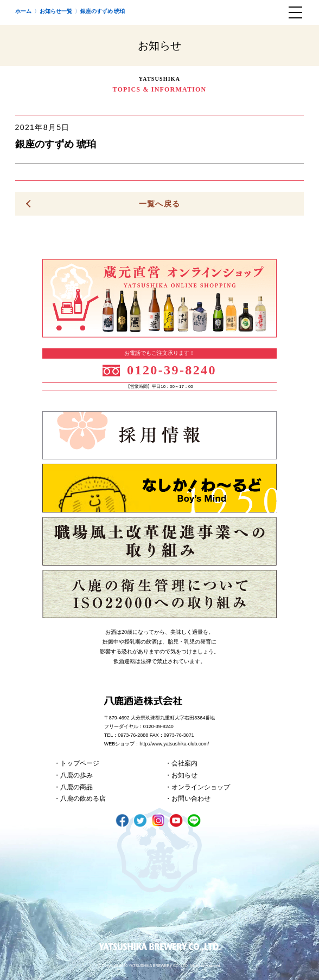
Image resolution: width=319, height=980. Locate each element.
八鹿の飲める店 (83, 799)
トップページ (80, 763)
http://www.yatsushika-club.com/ (174, 744)
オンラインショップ (201, 787)
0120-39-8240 (172, 370)
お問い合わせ (191, 799)
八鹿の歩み (76, 775)
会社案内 (184, 763)
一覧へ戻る (160, 204)
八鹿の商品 (76, 787)
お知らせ (184, 775)
